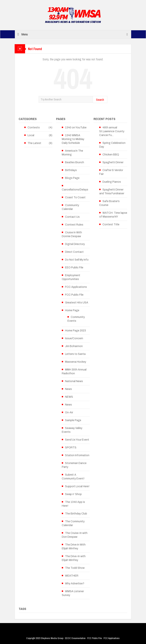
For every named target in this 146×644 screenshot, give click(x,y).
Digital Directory (75, 244)
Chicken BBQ (111, 155)
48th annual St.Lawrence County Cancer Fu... (112, 131)
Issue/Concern (74, 338)
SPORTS (71, 448)
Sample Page (73, 420)
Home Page (72, 310)
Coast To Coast (75, 197)
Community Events (76, 319)
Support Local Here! (77, 486)
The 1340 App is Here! (73, 504)
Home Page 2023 (75, 331)
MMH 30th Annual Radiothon (74, 372)
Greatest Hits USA (77, 303)
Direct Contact (74, 252)
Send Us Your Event (77, 440)
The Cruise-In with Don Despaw (75, 535)
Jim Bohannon (74, 346)
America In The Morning (72, 153)
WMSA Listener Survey (73, 593)
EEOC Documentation (75, 638)
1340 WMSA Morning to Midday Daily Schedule (73, 139)
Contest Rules (74, 225)
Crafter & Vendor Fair (111, 172)
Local (31, 135)
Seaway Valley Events (72, 430)
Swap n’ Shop (73, 494)
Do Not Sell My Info (77, 260)
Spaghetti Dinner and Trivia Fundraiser (112, 192)
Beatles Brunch (75, 162)
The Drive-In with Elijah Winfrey (74, 558)
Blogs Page (72, 178)
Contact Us (72, 217)
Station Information (77, 455)
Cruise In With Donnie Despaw (72, 234)
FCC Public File (74, 295)
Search (100, 100)
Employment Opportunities (71, 277)
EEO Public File (74, 268)
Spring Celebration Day (112, 145)
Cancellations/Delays (75, 190)
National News (74, 381)
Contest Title (111, 224)
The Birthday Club (76, 514)
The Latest (34, 143)
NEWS (69, 397)
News (68, 389)
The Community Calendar (73, 523)
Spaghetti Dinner (113, 162)
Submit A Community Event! (73, 477)
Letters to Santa (75, 354)
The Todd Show (75, 568)
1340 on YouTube (76, 128)
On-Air (69, 412)
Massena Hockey (76, 362)
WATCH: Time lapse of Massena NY (113, 215)
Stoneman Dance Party (74, 465)
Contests (34, 128)
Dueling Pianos (112, 182)
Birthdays (71, 170)
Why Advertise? (75, 584)
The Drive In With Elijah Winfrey (74, 547)
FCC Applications (76, 287)
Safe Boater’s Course (109, 203)
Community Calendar (70, 207)
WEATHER (72, 576)
